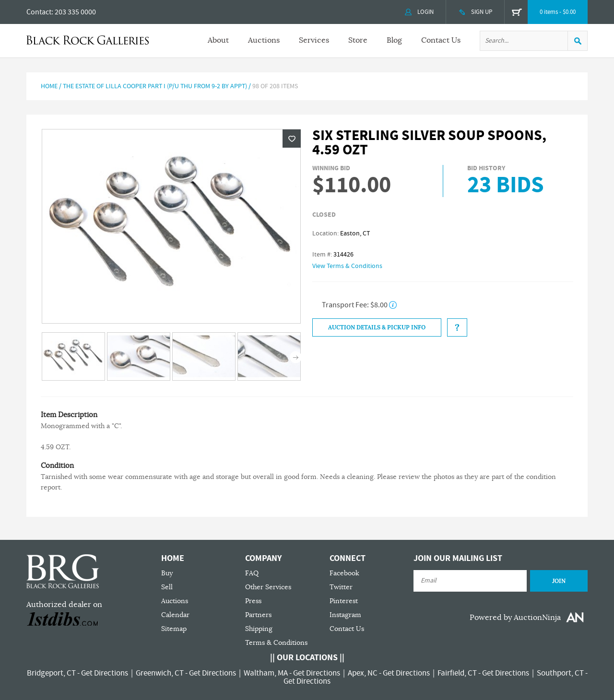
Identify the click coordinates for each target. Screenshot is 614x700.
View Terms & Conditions (347, 266)
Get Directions (105, 673)
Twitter (341, 587)
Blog (394, 40)
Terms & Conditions (276, 643)
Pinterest (344, 601)
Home (49, 86)
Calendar (175, 615)
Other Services (268, 587)
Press (253, 601)
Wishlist (292, 139)
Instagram (345, 615)
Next (296, 357)
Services (314, 40)
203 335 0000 (75, 12)
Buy (167, 573)
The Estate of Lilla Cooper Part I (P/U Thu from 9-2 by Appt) (155, 86)
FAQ (252, 573)
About (218, 40)
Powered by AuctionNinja (515, 618)
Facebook (344, 573)
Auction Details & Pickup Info (377, 327)
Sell (167, 587)
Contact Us (441, 40)
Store (358, 40)
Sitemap (174, 629)
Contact (39, 12)
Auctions (264, 40)
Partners (258, 615)
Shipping (259, 629)
